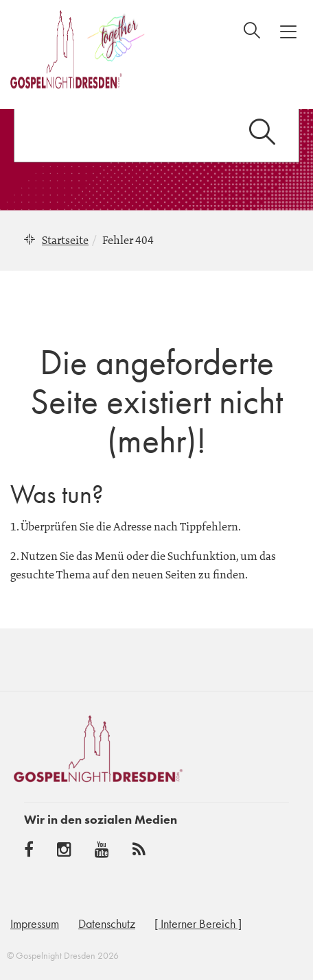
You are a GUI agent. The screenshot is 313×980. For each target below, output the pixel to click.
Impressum (35, 923)
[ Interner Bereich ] (198, 923)
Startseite (65, 240)
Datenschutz (107, 923)
